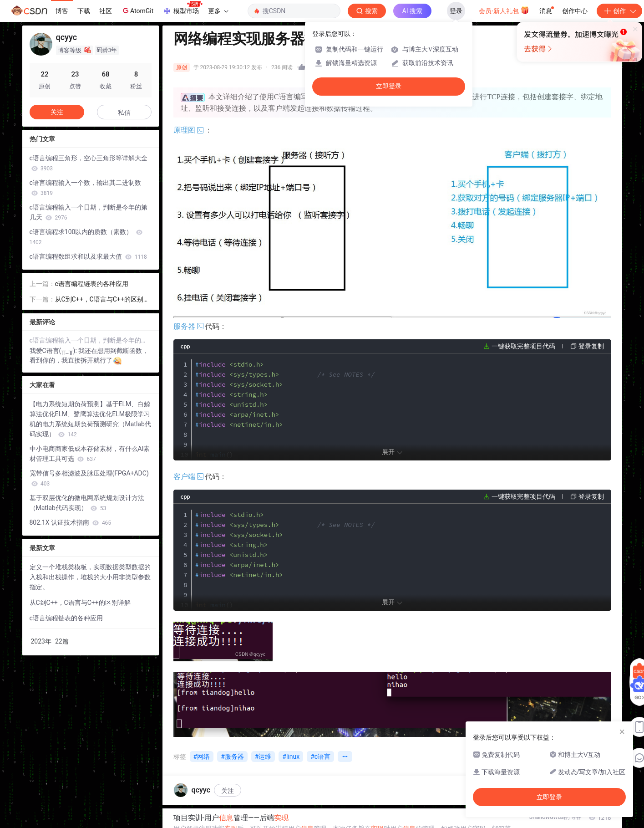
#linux (291, 756)
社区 (106, 11)
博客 (62, 11)
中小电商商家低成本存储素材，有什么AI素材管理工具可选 (90, 454)
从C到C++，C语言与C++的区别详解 (102, 300)
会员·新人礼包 (504, 10)
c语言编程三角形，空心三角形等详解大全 (89, 163)
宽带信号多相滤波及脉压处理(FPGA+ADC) (89, 478)
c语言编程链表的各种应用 (92, 284)
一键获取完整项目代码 (523, 346)
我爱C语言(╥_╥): (54, 351)
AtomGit (137, 10)
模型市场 (183, 8)
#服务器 (232, 756)
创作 (619, 11)
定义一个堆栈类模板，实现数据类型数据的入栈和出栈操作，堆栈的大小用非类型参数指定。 (90, 577)
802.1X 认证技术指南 (71, 522)
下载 (84, 11)
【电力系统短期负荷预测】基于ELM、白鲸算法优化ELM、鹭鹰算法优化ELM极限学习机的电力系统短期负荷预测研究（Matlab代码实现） (90, 419)
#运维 (263, 756)
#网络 (202, 756)
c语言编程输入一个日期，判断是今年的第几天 (89, 212)
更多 (218, 11)
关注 (228, 791)
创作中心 (575, 11)
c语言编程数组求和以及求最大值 (88, 256)
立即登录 (389, 86)
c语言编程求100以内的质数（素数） (86, 237)
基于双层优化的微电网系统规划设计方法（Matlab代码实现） (87, 503)
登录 (456, 11)
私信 (124, 112)
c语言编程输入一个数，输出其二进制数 (85, 188)
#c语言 (320, 756)
